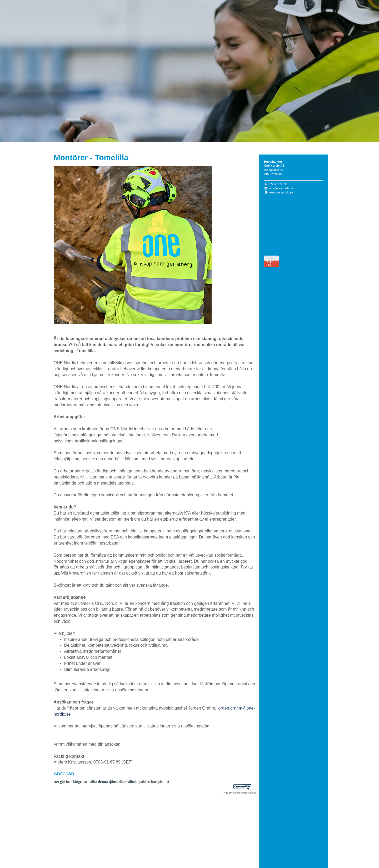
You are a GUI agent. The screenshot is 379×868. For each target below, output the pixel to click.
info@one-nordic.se (281, 188)
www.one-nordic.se (281, 192)
